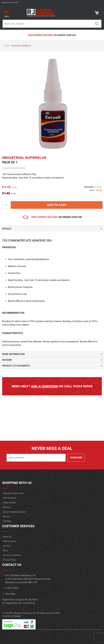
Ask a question (44, 386)
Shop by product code (9, 3)
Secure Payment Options (14, 512)
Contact (7, 546)
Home (7, 46)
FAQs (5, 551)
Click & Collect (10, 498)
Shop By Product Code (13, 493)
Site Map (7, 521)
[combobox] (47, 24)
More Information (13, 354)
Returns (6, 517)
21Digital (17, 616)
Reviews (7, 360)
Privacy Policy (9, 560)
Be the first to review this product (14, 168)
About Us (7, 537)
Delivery (7, 507)
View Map (10, 594)
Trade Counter (9, 503)
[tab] (52, 229)
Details (7, 229)
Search (97, 24)
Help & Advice (9, 541)
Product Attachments (16, 366)
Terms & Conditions (12, 555)
